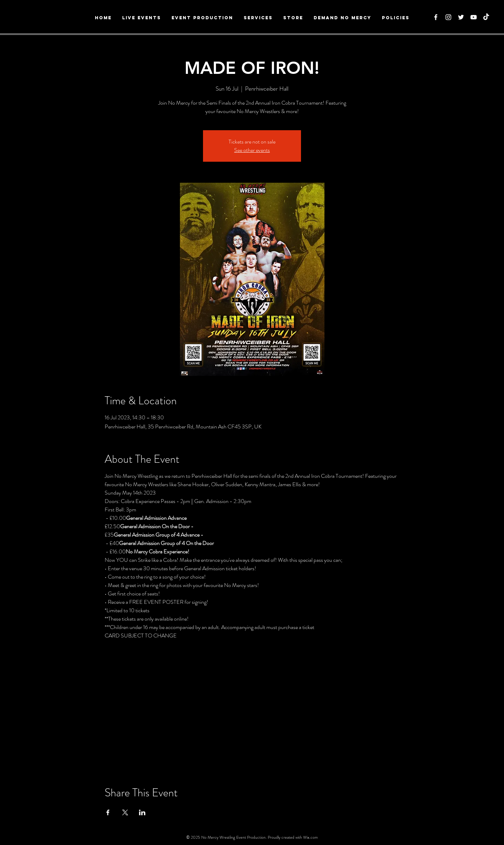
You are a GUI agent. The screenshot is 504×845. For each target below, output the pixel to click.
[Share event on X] (125, 812)
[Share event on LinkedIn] (142, 812)
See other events (252, 150)
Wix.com (310, 837)
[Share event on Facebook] (108, 812)
